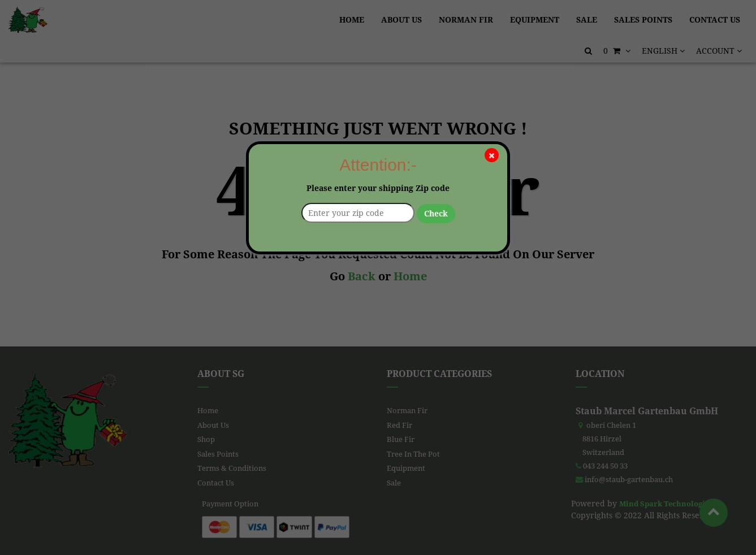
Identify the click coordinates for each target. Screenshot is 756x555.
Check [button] (436, 214)
